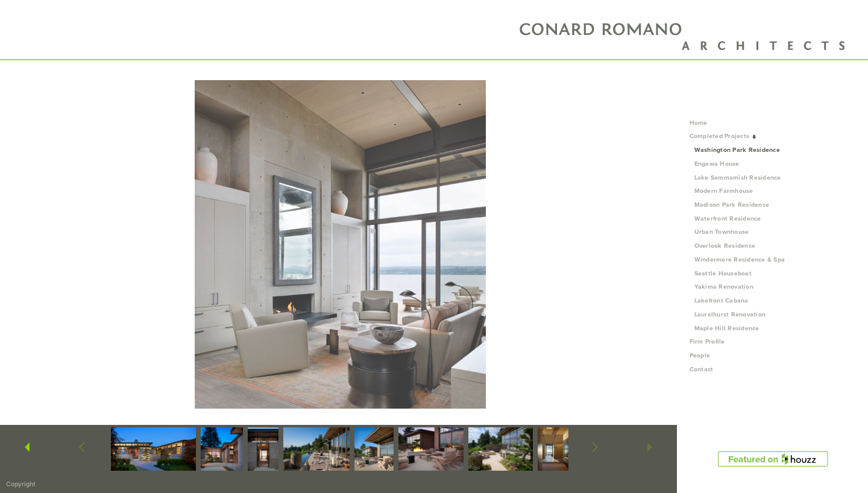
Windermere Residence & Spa (740, 259)
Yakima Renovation (724, 287)
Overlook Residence (725, 246)
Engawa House (717, 164)
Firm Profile (707, 341)
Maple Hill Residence (727, 328)
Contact (702, 369)
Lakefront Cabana (722, 300)
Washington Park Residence (737, 150)
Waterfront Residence (728, 218)
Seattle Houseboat (723, 273)
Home (699, 123)
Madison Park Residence (732, 205)
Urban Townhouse (722, 232)
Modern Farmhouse (724, 191)
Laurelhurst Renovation (730, 314)
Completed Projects (724, 136)
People (704, 355)
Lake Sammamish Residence (738, 177)
